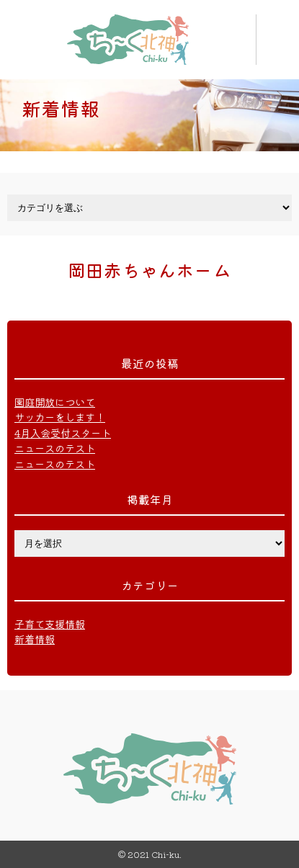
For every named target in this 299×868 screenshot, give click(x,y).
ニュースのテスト (55, 448)
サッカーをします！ (60, 417)
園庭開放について (55, 402)
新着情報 (35, 639)
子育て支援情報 (50, 623)
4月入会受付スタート (63, 433)
